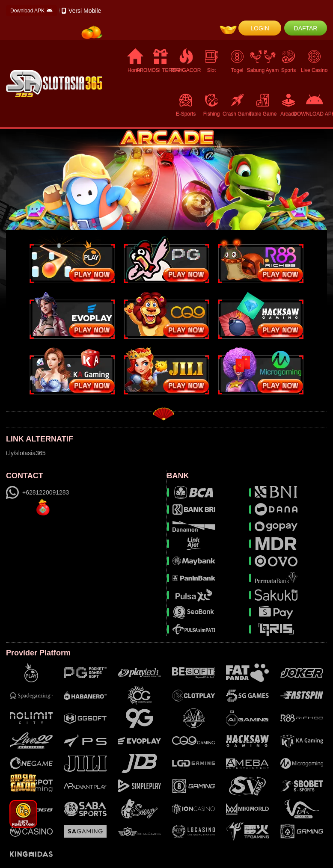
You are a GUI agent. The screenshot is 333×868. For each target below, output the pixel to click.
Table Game (263, 105)
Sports (288, 61)
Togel (237, 61)
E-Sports (186, 105)
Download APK (31, 11)
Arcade (288, 105)
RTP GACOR (186, 61)
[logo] (54, 83)
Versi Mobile (81, 11)
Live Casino (314, 61)
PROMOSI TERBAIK (160, 61)
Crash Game (237, 105)
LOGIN (260, 28)
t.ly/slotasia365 (26, 453)
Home (135, 61)
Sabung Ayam (263, 61)
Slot (211, 61)
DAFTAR (306, 28)
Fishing (211, 105)
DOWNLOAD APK (314, 105)
